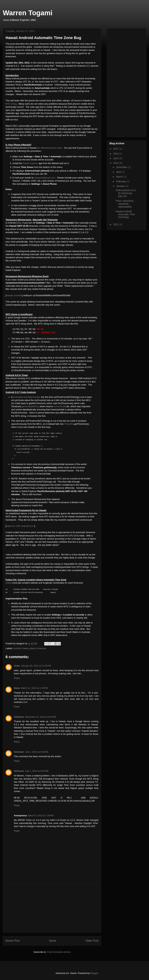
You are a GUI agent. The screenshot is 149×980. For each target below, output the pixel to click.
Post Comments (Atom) (59, 952)
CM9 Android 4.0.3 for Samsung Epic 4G (126, 193)
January (121, 186)
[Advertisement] (52, 908)
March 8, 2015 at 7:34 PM (41, 816)
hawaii (25, 648)
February (121, 181)
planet (33, 648)
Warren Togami (28, 13)
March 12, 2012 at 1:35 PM (34, 688)
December (122, 167)
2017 (116, 149)
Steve (17, 688)
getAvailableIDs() (30, 406)
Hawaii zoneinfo (14, 295)
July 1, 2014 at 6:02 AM (37, 752)
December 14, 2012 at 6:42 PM (41, 717)
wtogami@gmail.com (45, 178)
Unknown (19, 717)
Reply (17, 678)
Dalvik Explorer (30, 163)
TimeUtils (69, 424)
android (17, 648)
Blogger (94, 973)
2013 (116, 158)
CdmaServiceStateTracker (27, 397)
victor (17, 666)
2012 (116, 163)
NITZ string (11, 104)
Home (53, 941)
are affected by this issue (50, 148)
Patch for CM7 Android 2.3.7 (20, 526)
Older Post (92, 941)
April (119, 172)
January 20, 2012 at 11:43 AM (36, 666)
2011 (116, 224)
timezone (42, 648)
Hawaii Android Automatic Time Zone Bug (125, 214)
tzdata (9, 583)
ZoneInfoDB (60, 406)
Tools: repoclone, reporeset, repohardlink (125, 204)
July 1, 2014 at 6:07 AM (37, 771)
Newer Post (13, 941)
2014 (116, 154)
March (120, 177)
